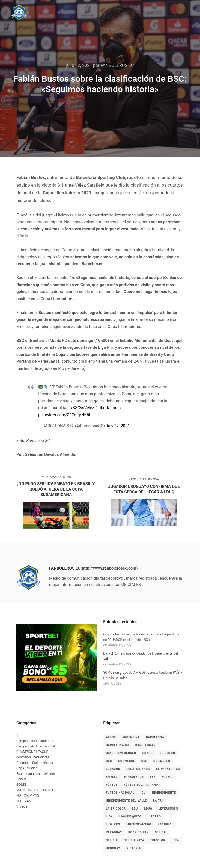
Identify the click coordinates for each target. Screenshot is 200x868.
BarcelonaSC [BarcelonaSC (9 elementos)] (146, 745)
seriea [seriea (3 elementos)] (160, 832)
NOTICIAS (24, 801)
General (22, 779)
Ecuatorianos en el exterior (36, 774)
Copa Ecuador (27, 768)
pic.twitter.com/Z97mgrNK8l (64, 415)
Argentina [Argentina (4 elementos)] (131, 737)
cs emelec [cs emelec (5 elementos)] (162, 761)
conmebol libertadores (33, 757)
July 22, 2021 (118, 426)
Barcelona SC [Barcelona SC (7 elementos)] (117, 745)
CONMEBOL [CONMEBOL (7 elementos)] (127, 761)
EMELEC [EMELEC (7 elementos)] (112, 777)
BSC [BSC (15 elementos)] (109, 761)
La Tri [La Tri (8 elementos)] (158, 801)
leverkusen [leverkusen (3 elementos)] (168, 809)
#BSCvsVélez (82, 408)
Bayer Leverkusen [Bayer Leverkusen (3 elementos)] (121, 753)
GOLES (21, 785)
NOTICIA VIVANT (29, 796)
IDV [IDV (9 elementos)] (143, 793)
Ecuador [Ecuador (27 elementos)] (113, 769)
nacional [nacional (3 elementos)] (165, 824)
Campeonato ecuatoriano (35, 741)
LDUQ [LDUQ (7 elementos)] (148, 809)
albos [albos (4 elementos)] (111, 737)
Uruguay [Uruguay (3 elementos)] (113, 848)
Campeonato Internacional (36, 746)
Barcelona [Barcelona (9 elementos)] (155, 737)
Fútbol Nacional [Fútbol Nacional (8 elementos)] (120, 793)
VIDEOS (22, 807)
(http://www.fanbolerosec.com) (109, 568)
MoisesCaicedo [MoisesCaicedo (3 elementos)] (139, 824)
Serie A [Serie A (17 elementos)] (112, 840)
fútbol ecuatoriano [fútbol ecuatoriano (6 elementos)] (141, 785)
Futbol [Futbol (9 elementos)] (167, 777)
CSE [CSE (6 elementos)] (144, 761)
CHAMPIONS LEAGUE (32, 752)
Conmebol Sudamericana (35, 763)
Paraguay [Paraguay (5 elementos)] (114, 832)
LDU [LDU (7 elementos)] (135, 809)
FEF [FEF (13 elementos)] (153, 777)
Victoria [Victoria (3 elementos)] (134, 848)
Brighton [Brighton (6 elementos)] (167, 753)
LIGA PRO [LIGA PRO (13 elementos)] (113, 824)
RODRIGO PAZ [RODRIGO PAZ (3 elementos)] (138, 832)
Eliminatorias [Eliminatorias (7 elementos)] (168, 769)
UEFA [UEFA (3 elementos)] (175, 840)
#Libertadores (108, 408)
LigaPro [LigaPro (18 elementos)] (154, 816)
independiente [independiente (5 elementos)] (164, 793)
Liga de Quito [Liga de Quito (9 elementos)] (130, 816)
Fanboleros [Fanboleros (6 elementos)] (134, 777)
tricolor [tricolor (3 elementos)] (158, 840)
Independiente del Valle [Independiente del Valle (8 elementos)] (126, 801)
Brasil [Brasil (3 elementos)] (148, 753)
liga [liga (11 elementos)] (109, 816)
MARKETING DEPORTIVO (35, 790)
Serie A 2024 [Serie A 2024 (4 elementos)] (134, 840)
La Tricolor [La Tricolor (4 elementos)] (116, 809)
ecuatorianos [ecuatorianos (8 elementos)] (138, 769)
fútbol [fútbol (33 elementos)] (112, 785)
